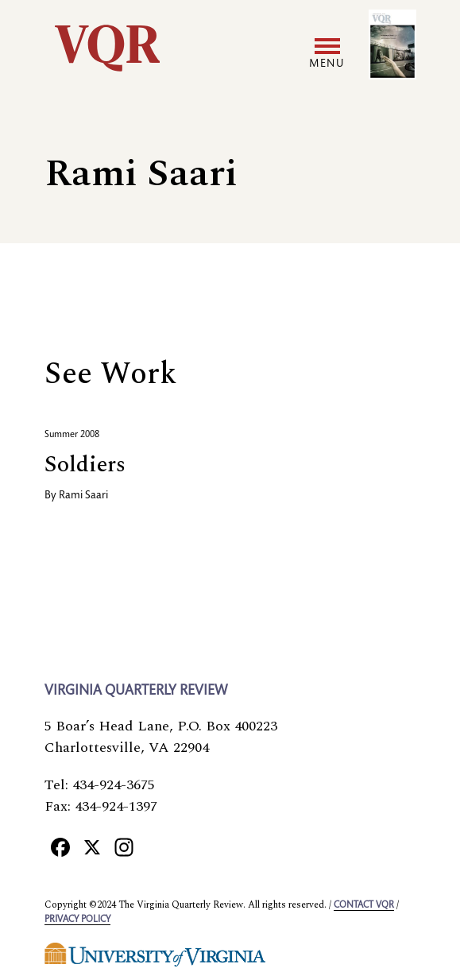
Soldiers (85, 465)
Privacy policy (77, 920)
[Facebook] (60, 846)
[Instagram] (124, 846)
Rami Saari (83, 496)
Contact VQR (364, 905)
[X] (92, 846)
